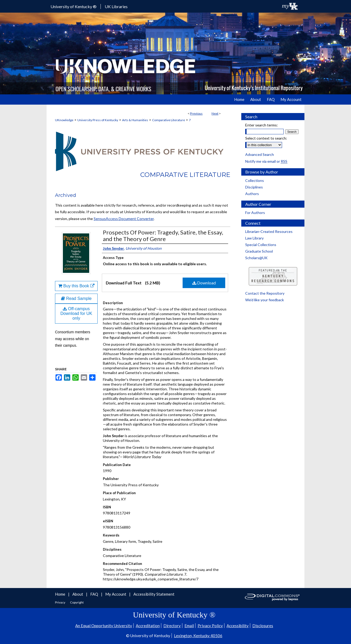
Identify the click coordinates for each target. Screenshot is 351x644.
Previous (196, 113)
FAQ (95, 594)
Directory (172, 626)
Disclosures (263, 626)
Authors (252, 194)
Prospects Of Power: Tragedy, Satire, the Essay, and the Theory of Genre (163, 236)
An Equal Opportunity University (104, 626)
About (78, 594)
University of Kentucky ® (74, 6)
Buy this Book (76, 286)
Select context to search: (266, 138)
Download (204, 283)
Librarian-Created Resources (269, 231)
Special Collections (261, 245)
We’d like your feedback (265, 300)
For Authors (255, 213)
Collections (255, 180)
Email (189, 626)
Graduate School (259, 251)
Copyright (77, 602)
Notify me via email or (266, 161)
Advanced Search (260, 154)
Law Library (254, 238)
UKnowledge (64, 120)
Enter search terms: (262, 125)
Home (61, 594)
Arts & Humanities (135, 120)
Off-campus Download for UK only (76, 313)
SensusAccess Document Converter (124, 219)
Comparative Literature (169, 120)
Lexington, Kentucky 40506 (198, 636)
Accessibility (238, 626)
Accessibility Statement (154, 594)
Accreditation (148, 626)
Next (215, 113)
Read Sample (76, 298)
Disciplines (254, 187)
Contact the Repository (265, 293)
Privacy (60, 602)
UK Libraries (116, 6)
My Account (116, 594)
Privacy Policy (210, 626)
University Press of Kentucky (98, 120)
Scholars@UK (256, 258)
